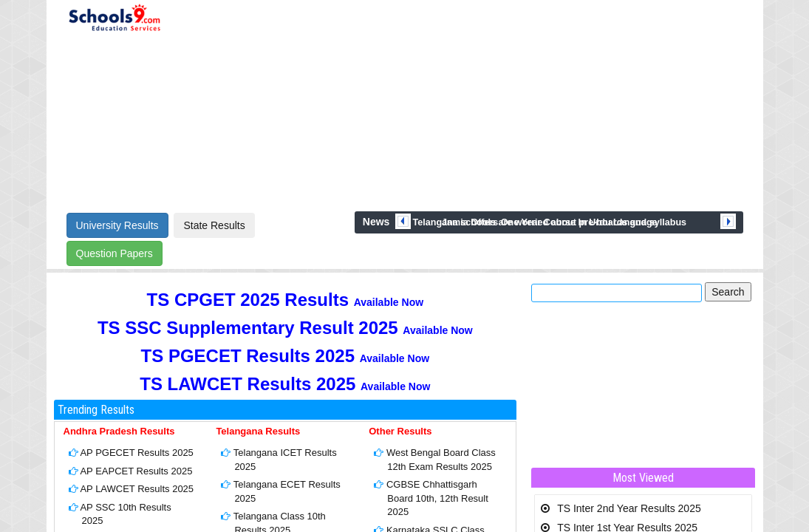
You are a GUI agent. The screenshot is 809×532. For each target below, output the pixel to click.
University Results (117, 225)
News (376, 222)
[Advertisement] (462, 105)
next (728, 221)
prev (403, 221)
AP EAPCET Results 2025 (136, 471)
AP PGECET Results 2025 (136, 453)
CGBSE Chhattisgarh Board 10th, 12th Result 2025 (437, 498)
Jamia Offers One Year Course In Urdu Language (550, 222)
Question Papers (115, 253)
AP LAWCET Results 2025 (137, 489)
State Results (214, 225)
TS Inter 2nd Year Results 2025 (629, 508)
